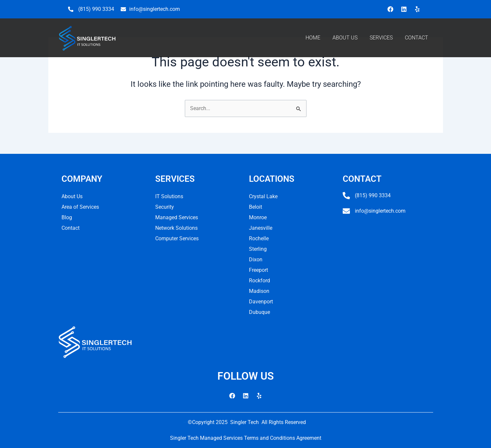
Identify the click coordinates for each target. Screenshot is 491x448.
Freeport (258, 270)
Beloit (256, 207)
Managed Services (177, 217)
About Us (72, 196)
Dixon (256, 259)
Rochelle (259, 238)
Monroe (258, 217)
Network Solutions (176, 228)
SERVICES (381, 38)
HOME (313, 38)
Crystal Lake (263, 196)
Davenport (261, 302)
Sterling (258, 249)
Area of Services (80, 207)
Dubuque (259, 312)
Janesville (261, 228)
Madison (259, 291)
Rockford (259, 281)
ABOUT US (345, 38)
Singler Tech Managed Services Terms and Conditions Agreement (246, 438)
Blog (67, 217)
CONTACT (417, 38)
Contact (71, 228)
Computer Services (177, 238)
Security (165, 207)
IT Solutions (169, 196)
